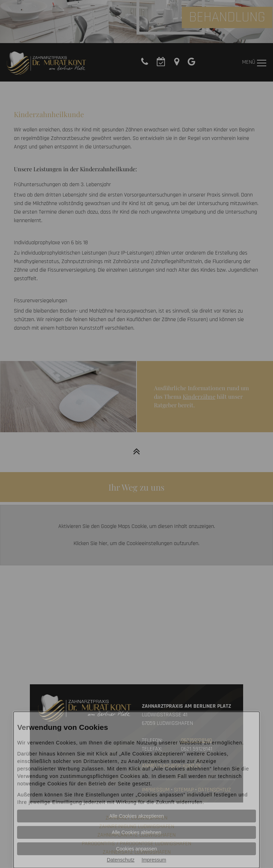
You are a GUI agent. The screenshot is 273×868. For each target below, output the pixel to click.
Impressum (154, 860)
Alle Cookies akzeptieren (136, 816)
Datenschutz (121, 860)
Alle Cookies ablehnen (136, 832)
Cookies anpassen (136, 849)
